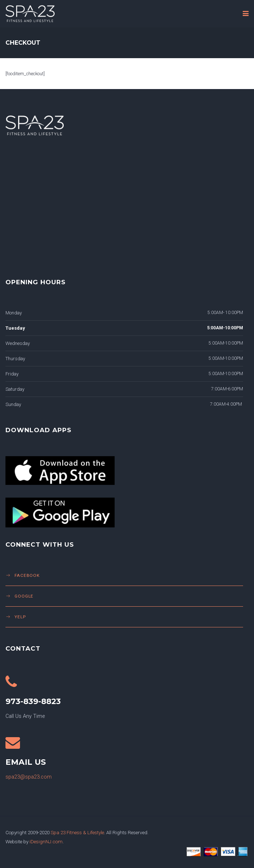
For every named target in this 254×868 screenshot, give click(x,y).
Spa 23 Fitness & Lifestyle (77, 832)
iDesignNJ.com (46, 841)
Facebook (27, 575)
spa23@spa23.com (29, 777)
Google (24, 596)
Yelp (20, 617)
